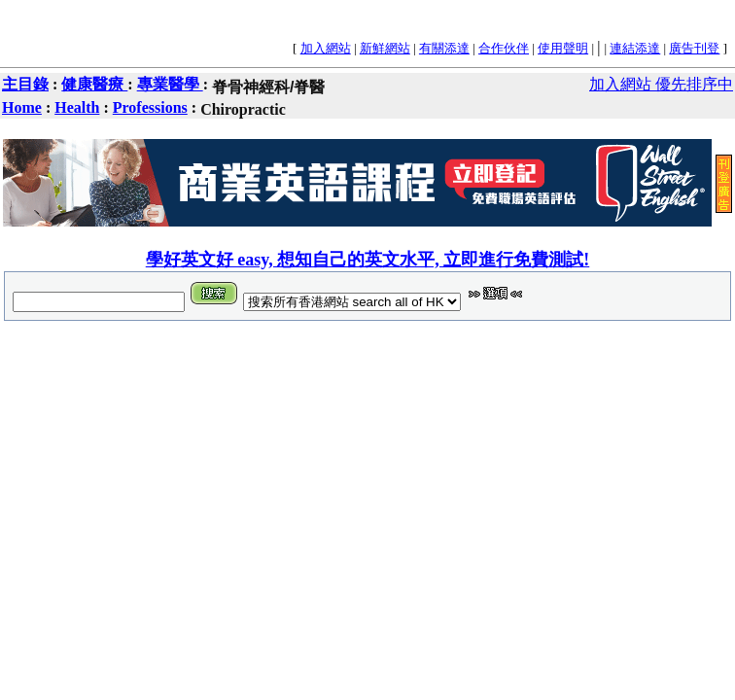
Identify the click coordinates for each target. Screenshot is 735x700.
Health (77, 107)
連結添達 (635, 48)
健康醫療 (94, 84)
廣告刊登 (694, 48)
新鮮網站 (385, 48)
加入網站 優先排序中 (661, 84)
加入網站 (326, 48)
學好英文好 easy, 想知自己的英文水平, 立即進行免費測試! (368, 260)
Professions (150, 107)
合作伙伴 (504, 48)
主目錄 (25, 84)
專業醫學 (170, 84)
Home (22, 107)
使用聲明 (563, 48)
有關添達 (444, 48)
